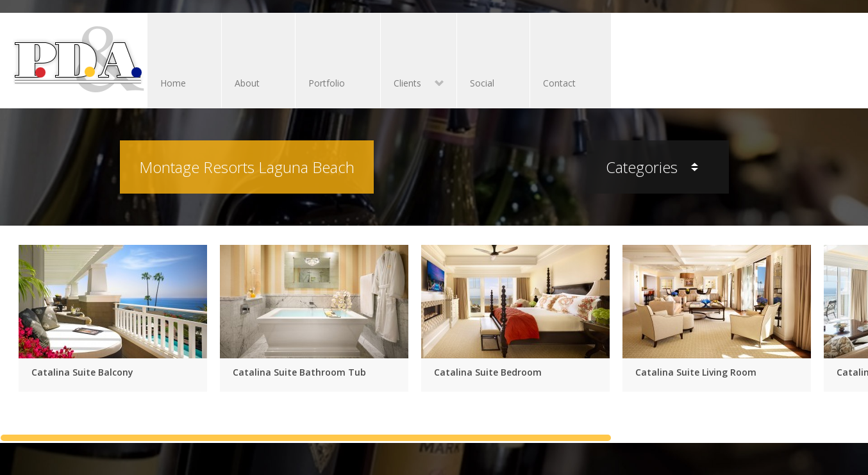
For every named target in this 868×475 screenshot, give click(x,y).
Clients (412, 84)
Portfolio (327, 83)
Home (173, 83)
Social (482, 83)
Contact (559, 83)
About (247, 83)
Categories (652, 167)
